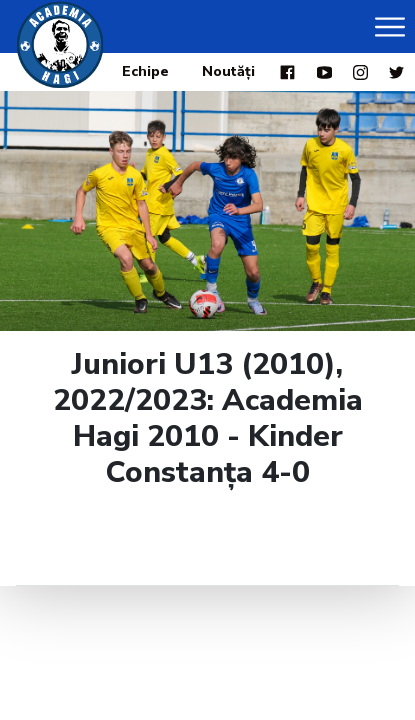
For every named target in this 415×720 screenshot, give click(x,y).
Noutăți (228, 71)
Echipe (145, 71)
